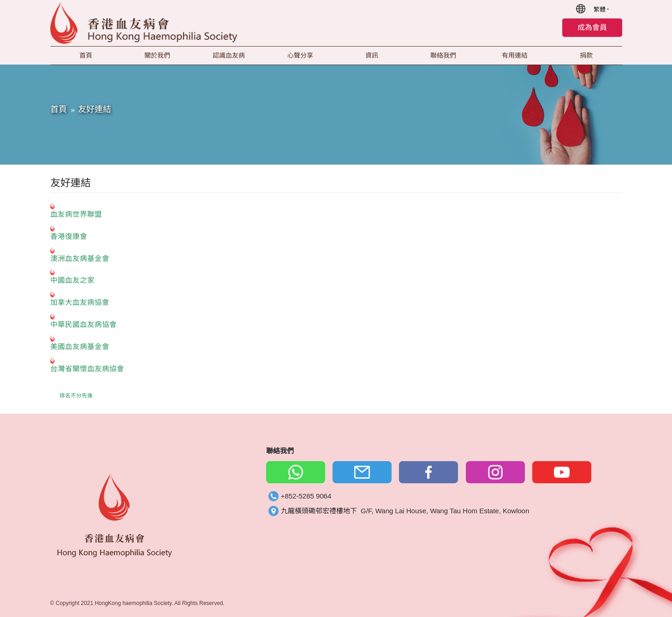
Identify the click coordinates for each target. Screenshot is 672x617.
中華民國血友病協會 (83, 324)
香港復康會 (69, 236)
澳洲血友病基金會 (80, 258)
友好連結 (95, 109)
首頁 (59, 109)
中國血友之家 (72, 280)
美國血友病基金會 (80, 347)
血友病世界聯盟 (76, 214)
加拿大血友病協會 (80, 302)
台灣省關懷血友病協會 (87, 369)
